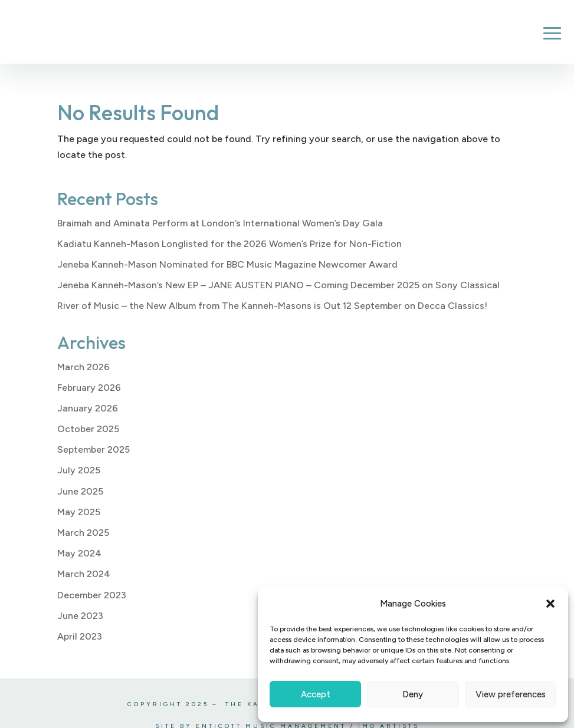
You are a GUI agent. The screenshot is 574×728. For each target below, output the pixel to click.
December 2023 (92, 595)
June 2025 (80, 491)
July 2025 (79, 470)
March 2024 (84, 574)
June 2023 (80, 616)
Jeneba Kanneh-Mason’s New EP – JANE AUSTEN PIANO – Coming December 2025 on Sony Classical (278, 285)
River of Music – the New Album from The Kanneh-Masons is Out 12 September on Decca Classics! (272, 306)
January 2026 (88, 408)
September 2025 (94, 449)
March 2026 (83, 367)
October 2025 (88, 429)
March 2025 (83, 533)
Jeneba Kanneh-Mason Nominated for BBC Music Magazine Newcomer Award (227, 264)
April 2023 (80, 636)
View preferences (511, 694)
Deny (413, 694)
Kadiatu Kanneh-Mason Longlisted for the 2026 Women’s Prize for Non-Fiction (229, 244)
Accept (316, 694)
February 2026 (89, 388)
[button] (550, 604)
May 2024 (79, 553)
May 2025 (79, 512)
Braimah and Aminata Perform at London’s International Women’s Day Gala (220, 223)
